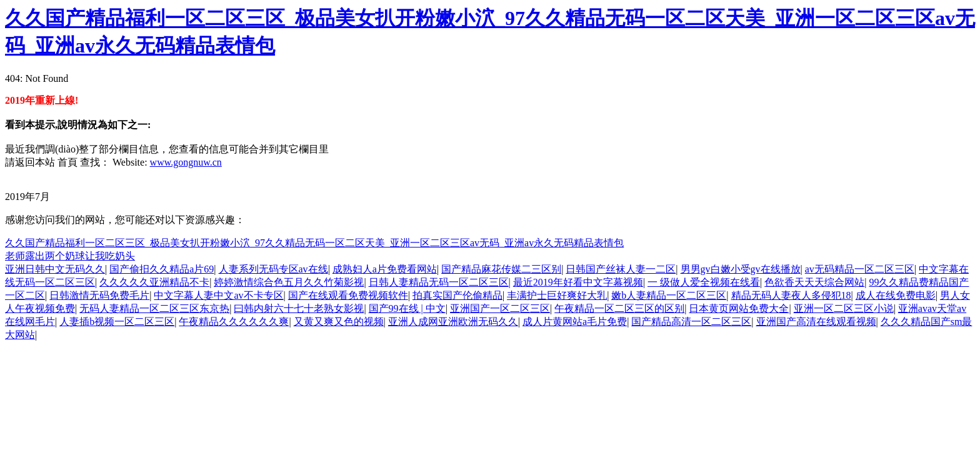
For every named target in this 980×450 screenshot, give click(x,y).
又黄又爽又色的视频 (339, 322)
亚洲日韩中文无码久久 (55, 269)
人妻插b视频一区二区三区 (117, 322)
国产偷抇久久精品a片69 (162, 269)
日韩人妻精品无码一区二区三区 (439, 282)
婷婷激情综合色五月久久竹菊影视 (289, 282)
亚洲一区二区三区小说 (844, 308)
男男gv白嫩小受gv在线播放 (741, 269)
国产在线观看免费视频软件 (348, 295)
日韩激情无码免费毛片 (99, 295)
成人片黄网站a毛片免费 (575, 322)
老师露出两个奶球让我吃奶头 (70, 256)
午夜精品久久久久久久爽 (234, 322)
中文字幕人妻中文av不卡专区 (218, 295)
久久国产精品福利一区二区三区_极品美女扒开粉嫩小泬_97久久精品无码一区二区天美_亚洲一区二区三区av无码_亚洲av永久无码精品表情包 (314, 243)
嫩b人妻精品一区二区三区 (669, 295)
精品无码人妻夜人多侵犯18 (791, 295)
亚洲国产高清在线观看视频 (816, 322)
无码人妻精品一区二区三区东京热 (154, 308)
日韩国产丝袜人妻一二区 (621, 269)
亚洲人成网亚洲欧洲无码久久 (453, 322)
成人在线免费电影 (896, 295)
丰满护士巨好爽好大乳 (557, 295)
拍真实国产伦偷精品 (457, 295)
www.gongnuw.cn (186, 162)
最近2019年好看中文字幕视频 (578, 282)
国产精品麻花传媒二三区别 (501, 269)
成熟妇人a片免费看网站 (385, 269)
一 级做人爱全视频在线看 (704, 282)
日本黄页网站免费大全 (739, 308)
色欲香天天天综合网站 (814, 282)
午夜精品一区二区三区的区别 (619, 308)
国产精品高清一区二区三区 (691, 322)
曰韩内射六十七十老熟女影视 (299, 308)
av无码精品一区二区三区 (860, 269)
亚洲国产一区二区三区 (500, 308)
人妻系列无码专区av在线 (273, 269)
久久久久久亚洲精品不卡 (154, 282)
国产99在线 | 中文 (407, 308)
